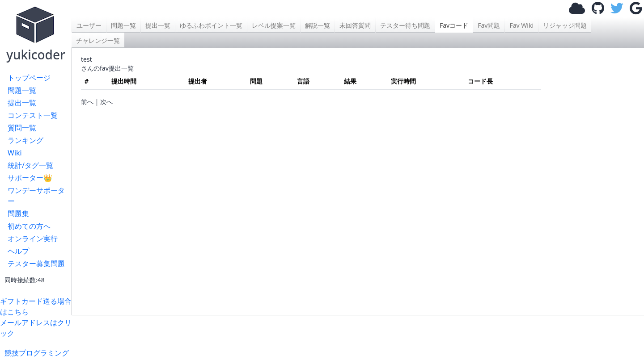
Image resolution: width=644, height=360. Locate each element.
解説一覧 (318, 25)
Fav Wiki (521, 25)
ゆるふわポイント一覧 (211, 25)
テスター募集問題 (36, 264)
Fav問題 (489, 25)
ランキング (25, 140)
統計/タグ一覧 (30, 165)
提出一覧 (22, 103)
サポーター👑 (30, 178)
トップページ (29, 78)
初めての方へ (29, 226)
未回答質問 (355, 25)
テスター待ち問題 (405, 25)
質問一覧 (22, 128)
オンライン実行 (33, 239)
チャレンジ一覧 (98, 40)
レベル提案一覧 (274, 25)
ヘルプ (18, 251)
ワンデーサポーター (36, 196)
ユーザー (89, 25)
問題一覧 (22, 90)
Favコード (454, 25)
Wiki (15, 153)
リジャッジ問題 (565, 25)
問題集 (18, 213)
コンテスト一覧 (33, 115)
